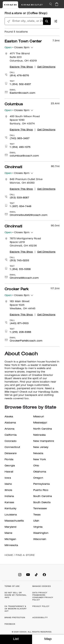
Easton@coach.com (22, 93)
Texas (37, 515)
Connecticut (12, 447)
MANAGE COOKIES (42, 586)
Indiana (9, 496)
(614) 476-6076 (19, 76)
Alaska (9, 417)
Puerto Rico (41, 490)
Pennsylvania (41, 484)
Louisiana (11, 515)
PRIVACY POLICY (41, 606)
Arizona (9, 429)
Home (9, 555)
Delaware (11, 454)
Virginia (38, 527)
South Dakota (42, 503)
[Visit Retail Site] (10, 5)
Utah (36, 521)
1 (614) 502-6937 (20, 84)
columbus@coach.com (24, 156)
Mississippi (40, 423)
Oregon (38, 478)
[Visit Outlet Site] (32, 5)
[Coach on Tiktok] (36, 575)
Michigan (10, 539)
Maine (8, 533)
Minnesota (11, 546)
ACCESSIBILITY (40, 618)
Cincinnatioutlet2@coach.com (29, 215)
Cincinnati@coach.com (24, 278)
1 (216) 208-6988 (20, 332)
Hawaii (9, 472)
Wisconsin (40, 539)
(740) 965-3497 (20, 139)
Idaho (8, 484)
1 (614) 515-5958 (20, 269)
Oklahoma (40, 472)
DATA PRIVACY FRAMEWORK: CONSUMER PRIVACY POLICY (43, 596)
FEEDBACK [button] (10, 624)
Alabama (10, 423)
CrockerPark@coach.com (26, 341)
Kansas (9, 503)
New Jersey (41, 447)
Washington (41, 533)
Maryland (11, 527)
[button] (51, 4)
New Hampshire (44, 441)
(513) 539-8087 (19, 198)
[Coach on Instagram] (20, 575)
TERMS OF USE (12, 586)
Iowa (8, 478)
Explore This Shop (21, 67)
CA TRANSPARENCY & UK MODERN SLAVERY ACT (16, 609)
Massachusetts (14, 521)
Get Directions (46, 67)
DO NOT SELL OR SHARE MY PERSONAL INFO (16, 595)
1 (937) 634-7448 (20, 207)
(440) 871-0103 (19, 324)
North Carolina (43, 429)
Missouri (39, 417)
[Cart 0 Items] (57, 4)
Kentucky (11, 509)
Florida (9, 460)
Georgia (10, 466)
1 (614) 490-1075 (20, 147)
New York (40, 460)
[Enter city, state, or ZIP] (28, 21)
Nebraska (40, 435)
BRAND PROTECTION (15, 618)
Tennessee (40, 509)
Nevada (38, 454)
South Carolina (43, 496)
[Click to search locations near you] (9, 21)
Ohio (36, 466)
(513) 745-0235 (19, 261)
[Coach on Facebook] (44, 575)
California (11, 435)
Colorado (11, 441)
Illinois (8, 490)
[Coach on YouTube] (28, 575)
